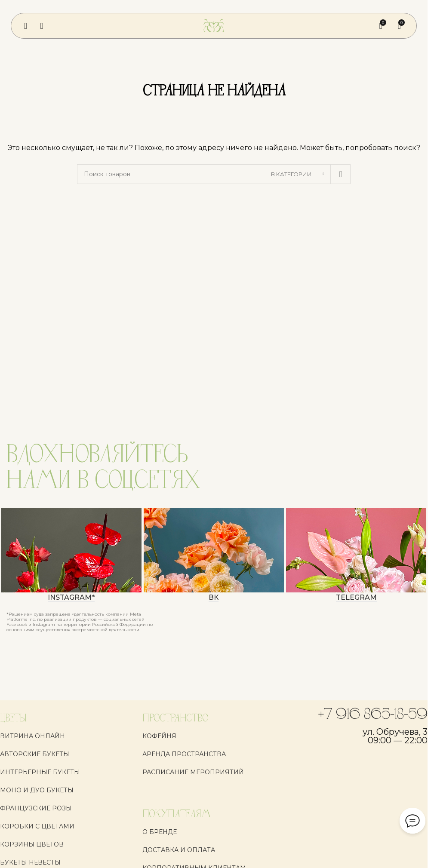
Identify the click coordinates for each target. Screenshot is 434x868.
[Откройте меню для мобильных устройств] (26, 26)
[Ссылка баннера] (71, 550)
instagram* (71, 598)
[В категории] (294, 174)
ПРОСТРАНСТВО (175, 719)
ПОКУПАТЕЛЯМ (177, 814)
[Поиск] (42, 26)
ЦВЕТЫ (13, 719)
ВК (214, 598)
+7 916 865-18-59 (373, 715)
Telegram (356, 598)
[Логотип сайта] (214, 25)
